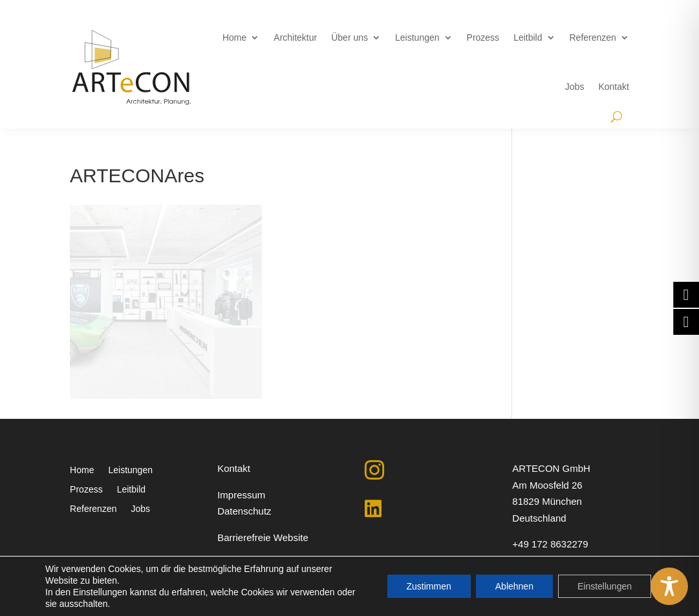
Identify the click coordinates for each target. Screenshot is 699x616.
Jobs (575, 87)
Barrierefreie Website (263, 537)
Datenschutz (244, 511)
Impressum (241, 495)
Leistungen (417, 37)
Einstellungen (605, 586)
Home (234, 37)
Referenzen (593, 37)
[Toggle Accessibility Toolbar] (669, 586)
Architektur (295, 37)
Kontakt (613, 87)
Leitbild (528, 37)
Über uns (349, 37)
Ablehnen (514, 586)
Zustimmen (429, 586)
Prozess (483, 37)
